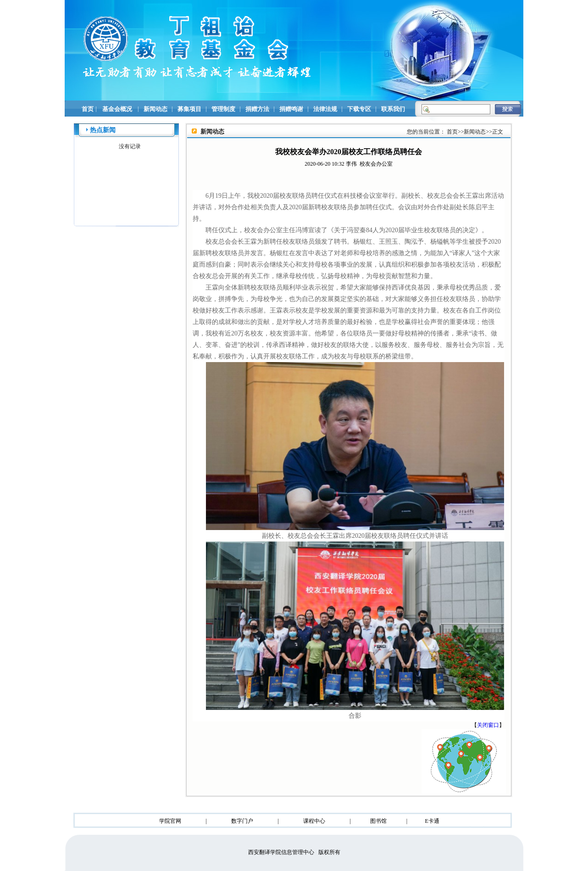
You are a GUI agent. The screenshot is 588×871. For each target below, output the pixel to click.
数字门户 (242, 821)
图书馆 (378, 821)
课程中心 (314, 821)
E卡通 (432, 821)
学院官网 (170, 821)
